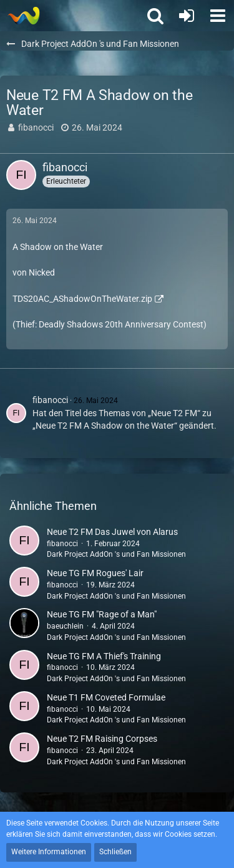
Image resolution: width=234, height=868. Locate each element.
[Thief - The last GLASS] (23, 16)
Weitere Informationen (49, 852)
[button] (218, 16)
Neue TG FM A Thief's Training (104, 656)
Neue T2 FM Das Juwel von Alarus (112, 532)
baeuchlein (65, 626)
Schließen (115, 852)
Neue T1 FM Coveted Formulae (106, 697)
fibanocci (36, 127)
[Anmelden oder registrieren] (187, 16)
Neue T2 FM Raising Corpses (102, 739)
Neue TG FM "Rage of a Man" (102, 614)
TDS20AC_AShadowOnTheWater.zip (82, 299)
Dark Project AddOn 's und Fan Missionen (116, 554)
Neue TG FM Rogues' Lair (95, 573)
